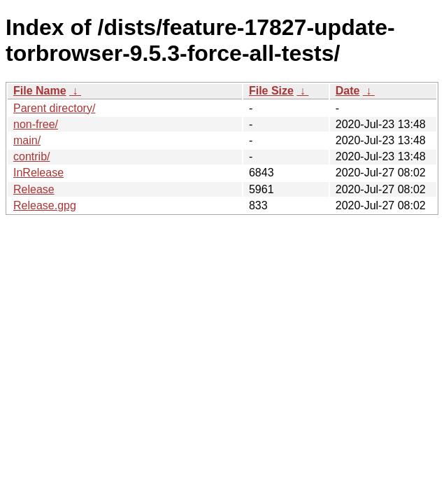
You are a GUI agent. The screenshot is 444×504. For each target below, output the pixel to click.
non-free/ (36, 124)
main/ (27, 140)
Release (34, 189)
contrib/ (31, 156)
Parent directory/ (54, 108)
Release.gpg (45, 205)
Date (348, 91)
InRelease (38, 173)
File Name (40, 91)
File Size (271, 91)
